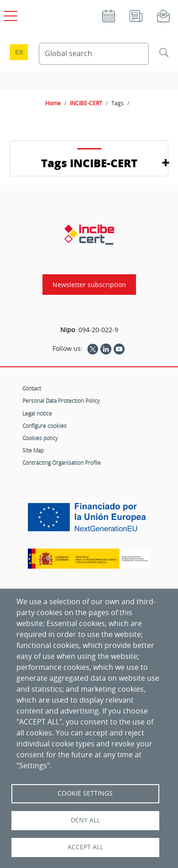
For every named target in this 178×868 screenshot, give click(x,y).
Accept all (85, 847)
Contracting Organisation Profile (62, 462)
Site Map (33, 450)
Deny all (85, 820)
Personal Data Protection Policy (61, 401)
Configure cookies (44, 426)
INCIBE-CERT (86, 103)
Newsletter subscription (89, 285)
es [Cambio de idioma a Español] (19, 52)
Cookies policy (40, 438)
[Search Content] (94, 54)
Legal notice (37, 413)
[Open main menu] (9, 14)
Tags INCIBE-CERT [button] (89, 163)
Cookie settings (85, 793)
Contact (32, 388)
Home (53, 103)
